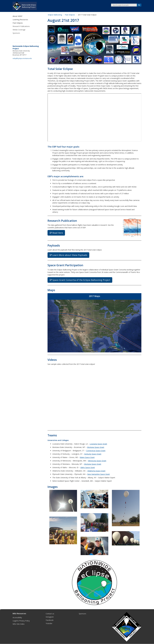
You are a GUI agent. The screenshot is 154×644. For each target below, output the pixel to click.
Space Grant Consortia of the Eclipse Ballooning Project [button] (80, 280)
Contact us (50, 614)
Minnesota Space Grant (97, 461)
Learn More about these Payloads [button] (68, 255)
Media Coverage (19, 30)
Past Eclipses (70, 15)
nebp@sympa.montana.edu (22, 58)
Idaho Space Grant (88, 467)
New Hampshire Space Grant (98, 474)
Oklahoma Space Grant (96, 471)
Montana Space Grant (96, 447)
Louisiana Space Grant (98, 444)
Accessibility (17, 617)
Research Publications (21, 26)
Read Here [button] (56, 233)
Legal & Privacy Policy (21, 621)
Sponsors (16, 33)
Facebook (50, 620)
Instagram (50, 617)
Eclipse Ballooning (55, 15)
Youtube (49, 623)
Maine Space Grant (87, 457)
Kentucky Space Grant (93, 454)
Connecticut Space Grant (96, 451)
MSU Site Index (19, 624)
